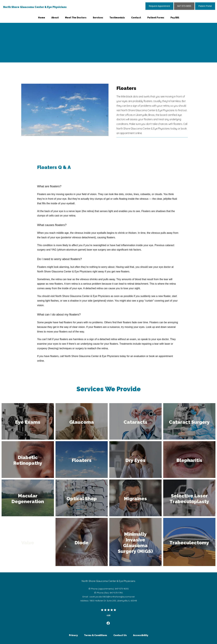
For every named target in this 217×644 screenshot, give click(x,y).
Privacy (73, 635)
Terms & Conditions (96, 635)
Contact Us (120, 635)
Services (98, 18)
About (55, 18)
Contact (136, 18)
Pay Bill (175, 18)
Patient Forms (156, 18)
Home (42, 18)
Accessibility (141, 635)
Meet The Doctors (76, 18)
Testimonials (117, 18)
